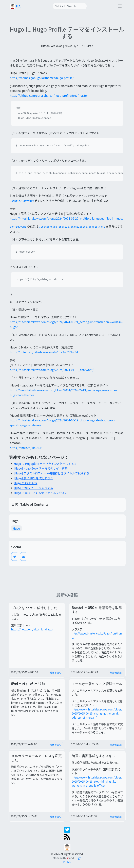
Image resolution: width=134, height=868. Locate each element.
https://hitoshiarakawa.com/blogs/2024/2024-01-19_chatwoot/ (52, 370)
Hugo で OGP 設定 (26, 483)
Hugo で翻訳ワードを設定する (34, 488)
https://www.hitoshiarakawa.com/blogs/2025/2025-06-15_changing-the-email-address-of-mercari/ (97, 713)
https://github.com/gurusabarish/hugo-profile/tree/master (49, 95)
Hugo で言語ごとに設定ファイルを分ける (41, 493)
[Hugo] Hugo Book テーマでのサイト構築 (41, 468)
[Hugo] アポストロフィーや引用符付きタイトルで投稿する (52, 473)
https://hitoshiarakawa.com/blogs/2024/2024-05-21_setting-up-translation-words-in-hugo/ (66, 324)
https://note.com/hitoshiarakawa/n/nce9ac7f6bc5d (44, 352)
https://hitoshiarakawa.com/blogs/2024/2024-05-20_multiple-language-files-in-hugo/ (67, 218)
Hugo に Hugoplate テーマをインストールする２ (45, 464)
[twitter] (67, 829)
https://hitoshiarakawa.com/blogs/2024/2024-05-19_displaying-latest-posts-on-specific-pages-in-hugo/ (63, 423)
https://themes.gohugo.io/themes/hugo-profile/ (42, 78)
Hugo (16, 528)
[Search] (70, 6)
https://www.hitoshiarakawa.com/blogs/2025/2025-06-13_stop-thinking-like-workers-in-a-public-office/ (97, 781)
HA (15, 6)
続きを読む (55, 672)
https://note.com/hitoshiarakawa (32, 629)
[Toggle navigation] (120, 6)
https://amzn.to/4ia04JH (26, 448)
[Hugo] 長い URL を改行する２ (34, 478)
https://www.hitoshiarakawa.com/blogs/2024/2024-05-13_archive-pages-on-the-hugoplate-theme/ (63, 393)
